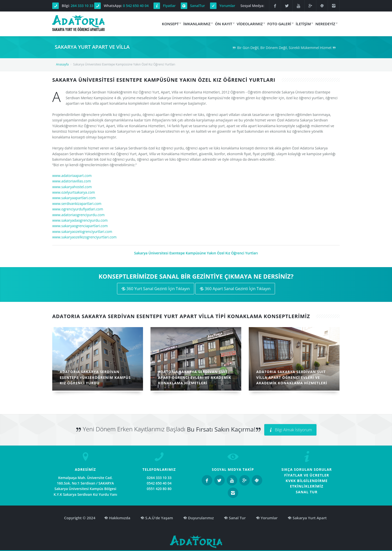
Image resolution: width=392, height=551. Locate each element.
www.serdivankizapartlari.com (77, 204)
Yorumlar (227, 6)
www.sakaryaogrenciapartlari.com (80, 226)
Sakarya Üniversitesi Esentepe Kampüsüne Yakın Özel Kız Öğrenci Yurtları (196, 253)
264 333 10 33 (82, 6)
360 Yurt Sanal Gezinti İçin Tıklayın (156, 289)
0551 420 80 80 (159, 489)
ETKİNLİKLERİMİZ (307, 486)
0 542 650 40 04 (136, 6)
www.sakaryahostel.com (72, 187)
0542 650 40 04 (159, 483)
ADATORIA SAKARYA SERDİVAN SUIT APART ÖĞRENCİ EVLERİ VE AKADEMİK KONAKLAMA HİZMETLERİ (195, 377)
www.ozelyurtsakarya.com (74, 192)
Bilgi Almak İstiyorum (290, 430)
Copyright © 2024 (80, 518)
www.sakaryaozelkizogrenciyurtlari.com (84, 237)
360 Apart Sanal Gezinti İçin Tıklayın (235, 289)
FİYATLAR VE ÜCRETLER (307, 475)
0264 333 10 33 (159, 478)
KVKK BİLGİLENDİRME (307, 481)
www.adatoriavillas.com (72, 181)
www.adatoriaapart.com (72, 176)
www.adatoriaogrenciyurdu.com (78, 215)
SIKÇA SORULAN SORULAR (307, 469)
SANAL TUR (307, 492)
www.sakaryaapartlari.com (74, 198)
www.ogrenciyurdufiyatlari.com (78, 209)
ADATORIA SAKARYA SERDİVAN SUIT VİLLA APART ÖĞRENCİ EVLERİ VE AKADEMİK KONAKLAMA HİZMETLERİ (292, 377)
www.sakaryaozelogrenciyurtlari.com (82, 232)
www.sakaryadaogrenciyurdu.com (80, 220)
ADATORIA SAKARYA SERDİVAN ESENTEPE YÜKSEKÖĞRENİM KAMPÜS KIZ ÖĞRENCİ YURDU (95, 377)
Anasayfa (62, 64)
